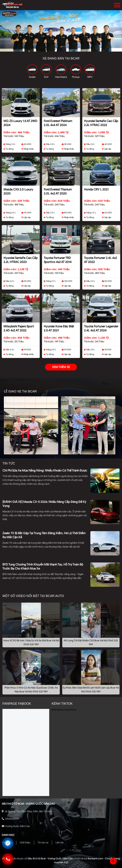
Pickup (76, 77)
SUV (46, 77)
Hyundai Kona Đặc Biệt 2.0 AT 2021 (59, 328)
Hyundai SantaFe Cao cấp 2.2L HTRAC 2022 (101, 123)
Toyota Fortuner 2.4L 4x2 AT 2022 (100, 260)
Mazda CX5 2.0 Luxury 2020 (18, 191)
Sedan (32, 77)
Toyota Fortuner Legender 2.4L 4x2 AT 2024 (101, 328)
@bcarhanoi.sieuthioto (64, 710)
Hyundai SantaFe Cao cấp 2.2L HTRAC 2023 (21, 260)
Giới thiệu (25, 843)
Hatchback (61, 77)
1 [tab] (56, 49)
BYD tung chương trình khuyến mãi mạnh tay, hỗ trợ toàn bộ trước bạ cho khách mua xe (43, 567)
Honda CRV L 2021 (96, 189)
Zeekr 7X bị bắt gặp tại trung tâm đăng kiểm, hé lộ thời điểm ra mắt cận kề (44, 535)
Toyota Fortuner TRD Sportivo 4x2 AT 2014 (58, 260)
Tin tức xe (43, 843)
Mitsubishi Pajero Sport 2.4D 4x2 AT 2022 (19, 328)
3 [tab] (66, 49)
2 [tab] (61, 49)
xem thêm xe (61, 367)
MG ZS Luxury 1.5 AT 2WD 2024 (20, 123)
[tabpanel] (61, 31)
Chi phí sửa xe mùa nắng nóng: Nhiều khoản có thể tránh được (45, 471)
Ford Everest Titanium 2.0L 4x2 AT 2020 (58, 191)
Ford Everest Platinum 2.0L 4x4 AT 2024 (58, 123)
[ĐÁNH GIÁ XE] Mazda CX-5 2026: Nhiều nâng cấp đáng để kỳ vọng (44, 504)
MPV (90, 77)
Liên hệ (60, 843)
